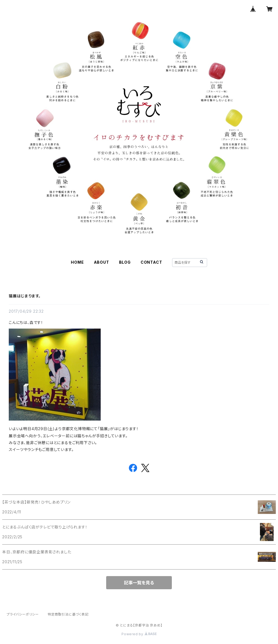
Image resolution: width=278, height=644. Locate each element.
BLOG (125, 262)
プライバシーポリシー (23, 614)
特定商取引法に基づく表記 (68, 614)
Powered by (139, 634)
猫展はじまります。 (25, 296)
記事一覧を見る (139, 583)
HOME (77, 262)
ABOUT (102, 262)
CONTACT (151, 262)
